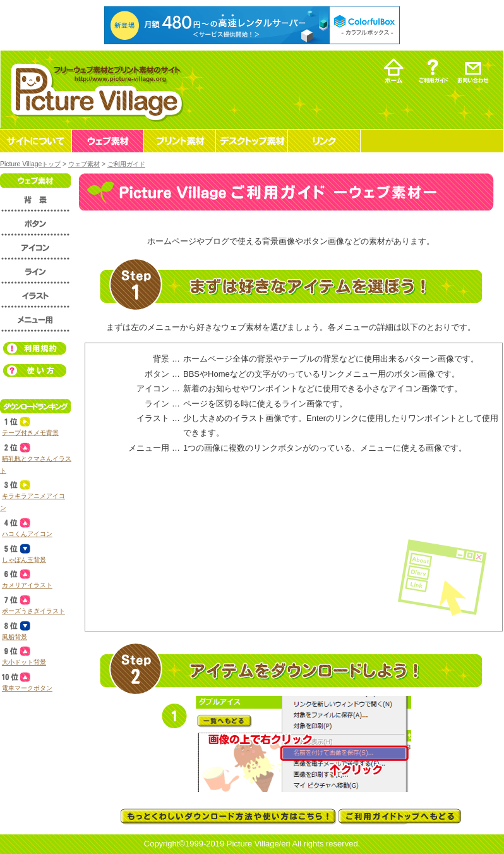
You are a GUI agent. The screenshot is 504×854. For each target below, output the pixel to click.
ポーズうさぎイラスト (33, 611)
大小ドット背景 (24, 662)
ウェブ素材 (84, 164)
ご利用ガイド (126, 164)
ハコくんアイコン (27, 534)
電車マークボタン (27, 688)
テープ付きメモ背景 (30, 433)
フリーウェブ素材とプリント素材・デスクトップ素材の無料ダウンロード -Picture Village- (95, 89)
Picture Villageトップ (30, 164)
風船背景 (15, 637)
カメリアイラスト (27, 585)
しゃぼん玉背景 (24, 560)
